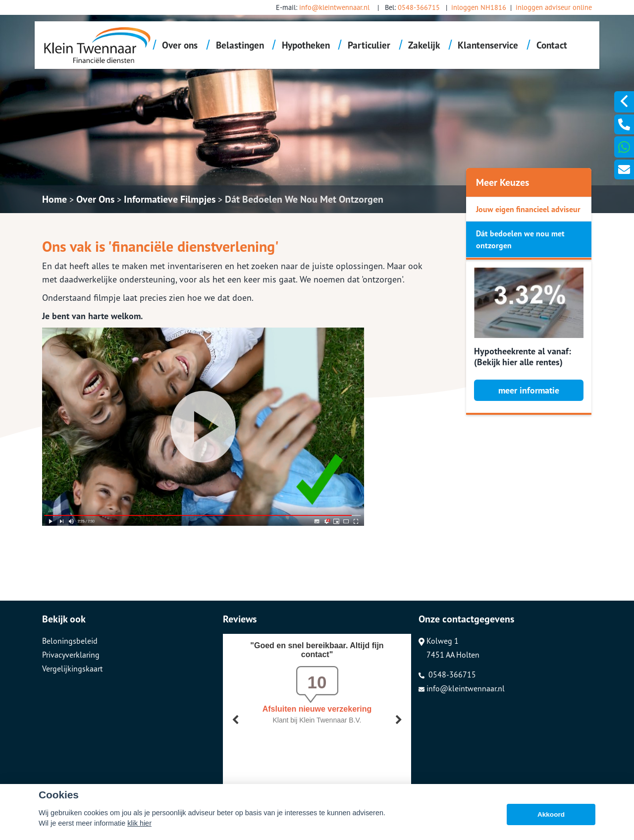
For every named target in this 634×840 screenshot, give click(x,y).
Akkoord (551, 814)
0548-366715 (419, 7)
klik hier (139, 823)
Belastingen (240, 45)
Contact (552, 45)
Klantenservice (488, 45)
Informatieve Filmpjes (170, 199)
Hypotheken (306, 45)
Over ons (180, 45)
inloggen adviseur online (554, 7)
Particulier (369, 45)
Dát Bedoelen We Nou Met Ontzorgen (304, 199)
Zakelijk (424, 45)
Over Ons (95, 199)
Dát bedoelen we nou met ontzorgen (520, 239)
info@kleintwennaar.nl (334, 7)
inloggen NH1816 (479, 7)
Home (54, 199)
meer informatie (529, 390)
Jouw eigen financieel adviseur (528, 209)
